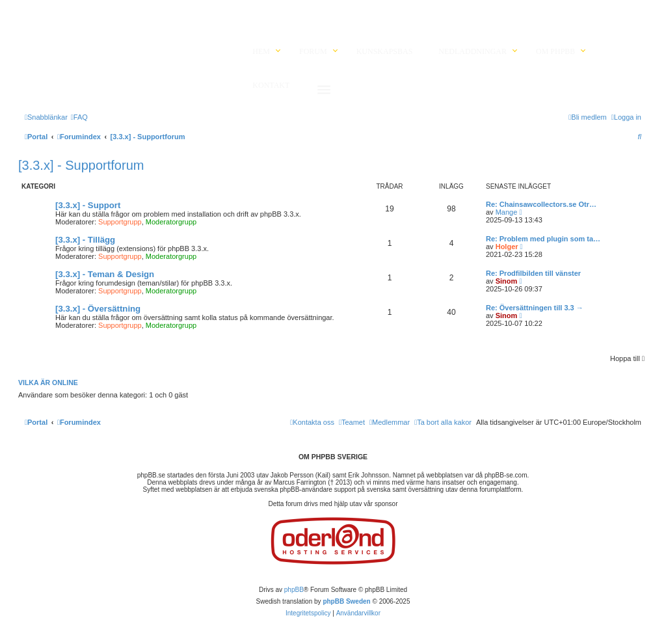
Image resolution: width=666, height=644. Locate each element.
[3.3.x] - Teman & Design (105, 274)
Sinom (507, 281)
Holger (507, 247)
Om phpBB (555, 51)
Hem (261, 51)
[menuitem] (79, 117)
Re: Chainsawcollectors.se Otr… (541, 204)
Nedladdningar (473, 51)
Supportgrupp (120, 222)
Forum (313, 51)
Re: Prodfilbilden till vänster (533, 273)
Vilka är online (48, 382)
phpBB (294, 590)
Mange (507, 212)
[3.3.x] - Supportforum (81, 165)
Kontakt (271, 85)
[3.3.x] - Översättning (98, 309)
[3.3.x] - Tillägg (85, 240)
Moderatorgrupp (171, 222)
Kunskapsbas (385, 51)
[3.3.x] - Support (88, 205)
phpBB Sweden (346, 601)
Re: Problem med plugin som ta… (543, 239)
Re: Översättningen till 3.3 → (535, 308)
